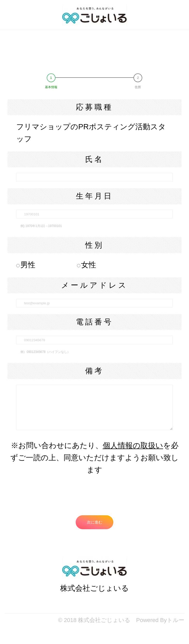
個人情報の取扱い (133, 445)
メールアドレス (94, 285)
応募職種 (94, 107)
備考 (94, 371)
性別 (94, 245)
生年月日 (94, 196)
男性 (26, 265)
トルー (176, 620)
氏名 (94, 159)
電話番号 (94, 322)
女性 (86, 265)
